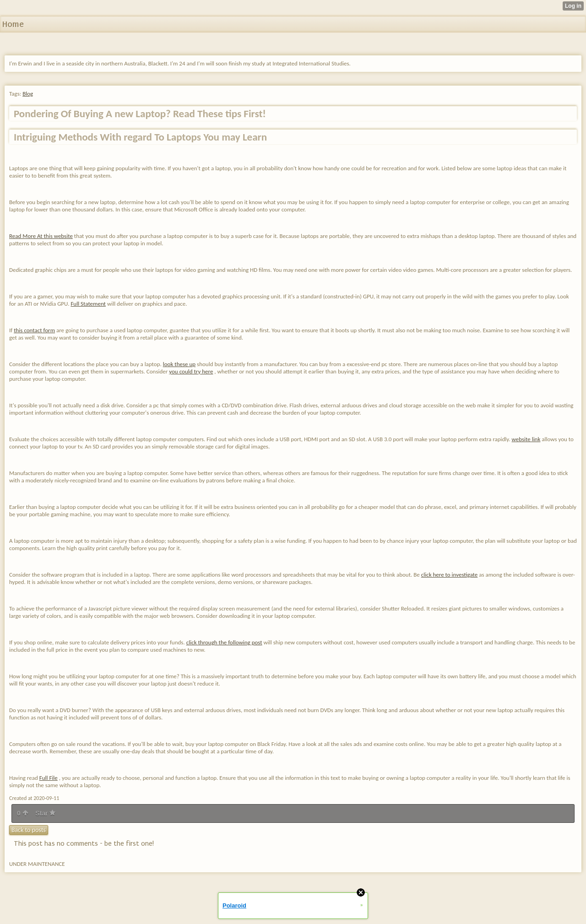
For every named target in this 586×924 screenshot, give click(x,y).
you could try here (191, 371)
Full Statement (88, 304)
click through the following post (224, 642)
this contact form (34, 330)
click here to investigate (450, 575)
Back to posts (29, 830)
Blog (28, 94)
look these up (179, 364)
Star (45, 813)
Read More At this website (41, 236)
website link (526, 439)
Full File (49, 778)
